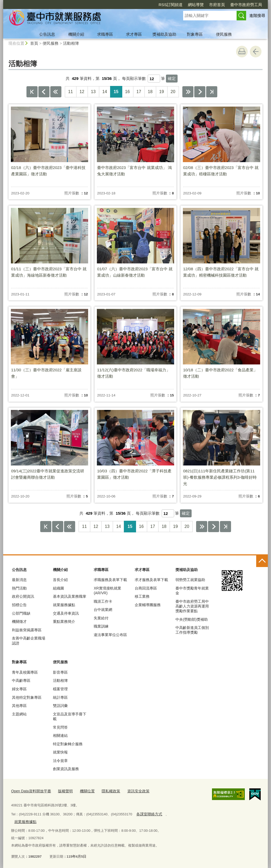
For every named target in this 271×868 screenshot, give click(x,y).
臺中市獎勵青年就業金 (192, 591)
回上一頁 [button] (256, 52)
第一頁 (32, 92)
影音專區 (60, 672)
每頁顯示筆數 (134, 78)
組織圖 (58, 588)
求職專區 (105, 34)
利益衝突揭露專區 (27, 630)
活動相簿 (71, 43)
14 (105, 92)
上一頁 (44, 92)
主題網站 (19, 714)
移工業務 (142, 596)
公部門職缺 (21, 613)
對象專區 (195, 34)
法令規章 (60, 761)
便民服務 (224, 34)
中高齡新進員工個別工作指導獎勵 (192, 630)
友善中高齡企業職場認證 (29, 641)
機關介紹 (76, 34)
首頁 (34, 43)
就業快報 (60, 752)
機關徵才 (19, 622)
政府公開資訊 (23, 596)
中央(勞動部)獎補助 (191, 619)
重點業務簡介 (64, 622)
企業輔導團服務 (148, 605)
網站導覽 (196, 5)
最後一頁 (212, 92)
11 (71, 92)
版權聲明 (62, 791)
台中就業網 (103, 610)
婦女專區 (19, 689)
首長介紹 (60, 580)
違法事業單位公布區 (110, 635)
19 (162, 92)
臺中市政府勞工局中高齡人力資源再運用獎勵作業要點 (192, 606)
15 (116, 92)
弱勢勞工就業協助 (190, 580)
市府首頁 (217, 5)
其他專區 (19, 706)
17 (139, 92)
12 (82, 92)
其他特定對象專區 (27, 697)
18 (150, 92)
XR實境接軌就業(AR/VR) (107, 591)
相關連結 (60, 735)
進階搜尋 (257, 15)
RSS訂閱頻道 (171, 5)
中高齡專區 (21, 680)
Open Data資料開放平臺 (30, 791)
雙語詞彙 (60, 706)
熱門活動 (19, 588)
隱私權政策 (105, 791)
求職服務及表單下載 (110, 580)
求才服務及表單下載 (151, 580)
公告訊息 (47, 34)
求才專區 (134, 34)
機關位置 (83, 791)
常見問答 (60, 727)
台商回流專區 (146, 588)
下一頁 (200, 92)
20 (173, 92)
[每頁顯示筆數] (154, 79)
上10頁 (56, 92)
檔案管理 (60, 689)
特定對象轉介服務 (68, 744)
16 (128, 92)
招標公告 (19, 605)
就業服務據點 (64, 605)
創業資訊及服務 (66, 769)
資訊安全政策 (131, 791)
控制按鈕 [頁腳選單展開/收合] (262, 561)
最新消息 (19, 580)
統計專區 (60, 697)
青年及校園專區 (25, 672)
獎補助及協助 (164, 34)
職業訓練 (101, 626)
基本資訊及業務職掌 (70, 596)
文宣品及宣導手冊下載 (70, 716)
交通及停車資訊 (66, 613)
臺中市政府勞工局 (246, 5)
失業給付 (101, 618)
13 (93, 92)
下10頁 (188, 92)
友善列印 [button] (242, 52)
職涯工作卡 (103, 601)
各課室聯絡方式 (148, 813)
